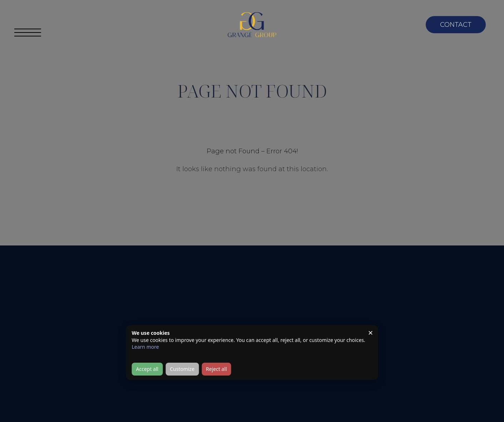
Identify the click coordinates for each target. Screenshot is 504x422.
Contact (456, 25)
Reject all (216, 369)
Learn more (145, 347)
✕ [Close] (370, 333)
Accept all (147, 369)
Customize (182, 369)
